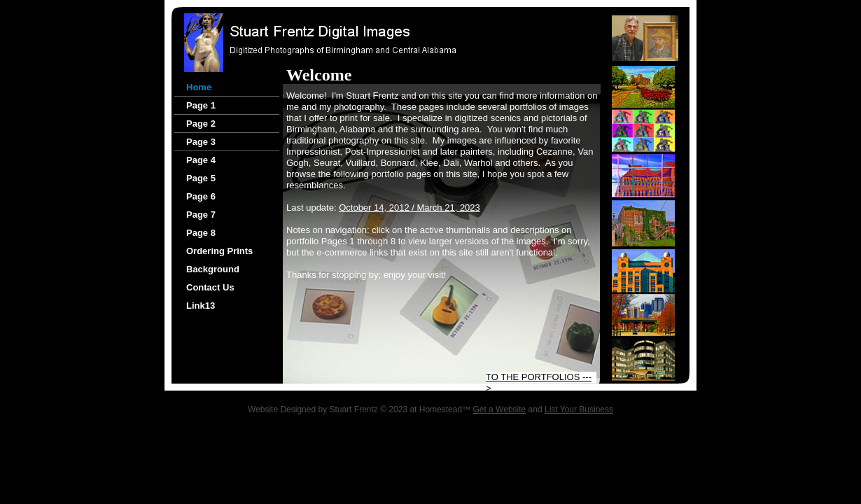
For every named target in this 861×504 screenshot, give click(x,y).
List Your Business (579, 409)
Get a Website (499, 409)
